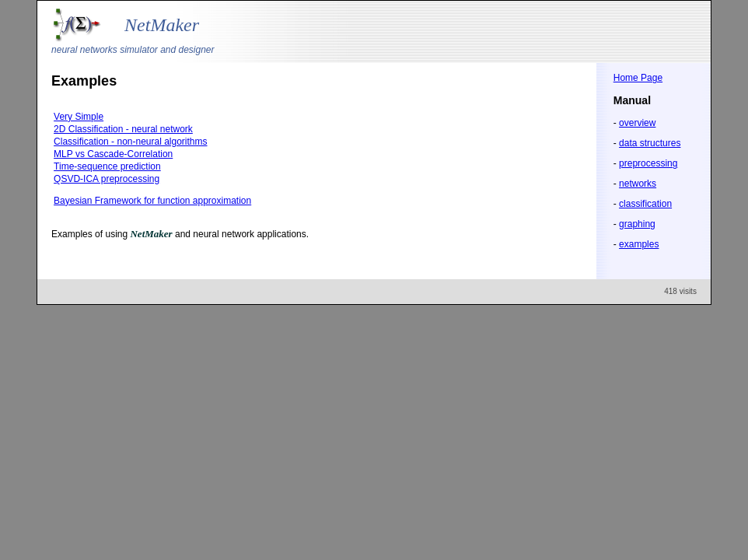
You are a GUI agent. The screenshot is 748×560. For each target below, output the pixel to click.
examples (639, 244)
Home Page (638, 78)
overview (637, 123)
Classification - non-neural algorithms (130, 142)
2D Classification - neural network (123, 129)
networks (638, 184)
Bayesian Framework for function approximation (152, 201)
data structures (650, 143)
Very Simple (79, 117)
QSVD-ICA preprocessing (107, 179)
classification (645, 204)
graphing (637, 224)
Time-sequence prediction (107, 166)
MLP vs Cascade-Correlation (113, 154)
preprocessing (648, 163)
